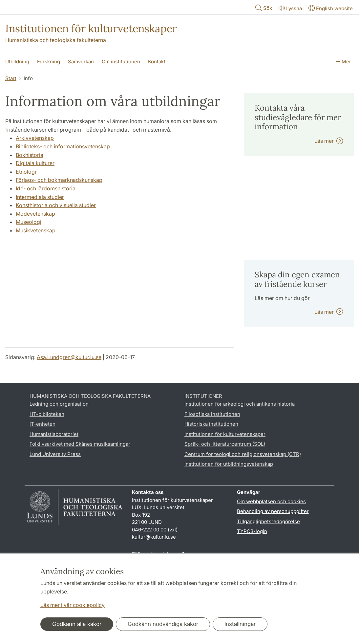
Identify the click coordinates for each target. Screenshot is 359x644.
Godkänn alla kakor (77, 624)
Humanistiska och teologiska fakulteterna (56, 40)
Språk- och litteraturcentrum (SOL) (225, 444)
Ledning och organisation (59, 404)
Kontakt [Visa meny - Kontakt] (157, 62)
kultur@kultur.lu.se (154, 537)
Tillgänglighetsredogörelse (268, 521)
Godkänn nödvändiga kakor (163, 624)
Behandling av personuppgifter (273, 511)
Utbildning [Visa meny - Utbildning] (17, 62)
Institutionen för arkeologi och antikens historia (240, 404)
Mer (344, 62)
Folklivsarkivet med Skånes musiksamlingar (80, 444)
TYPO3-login (252, 531)
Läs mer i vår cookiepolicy (73, 605)
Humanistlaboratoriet (54, 434)
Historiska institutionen (211, 424)
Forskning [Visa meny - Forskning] (49, 62)
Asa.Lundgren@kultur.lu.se (69, 357)
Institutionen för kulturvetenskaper (91, 28)
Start (11, 78)
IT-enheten (42, 424)
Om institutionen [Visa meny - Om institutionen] (121, 62)
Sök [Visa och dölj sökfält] (263, 8)
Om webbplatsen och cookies (271, 501)
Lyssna (290, 8)
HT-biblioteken (47, 414)
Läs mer (329, 141)
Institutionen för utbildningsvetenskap (229, 464)
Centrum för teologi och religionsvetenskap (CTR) (243, 454)
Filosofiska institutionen (212, 414)
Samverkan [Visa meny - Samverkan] (81, 62)
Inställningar (240, 624)
